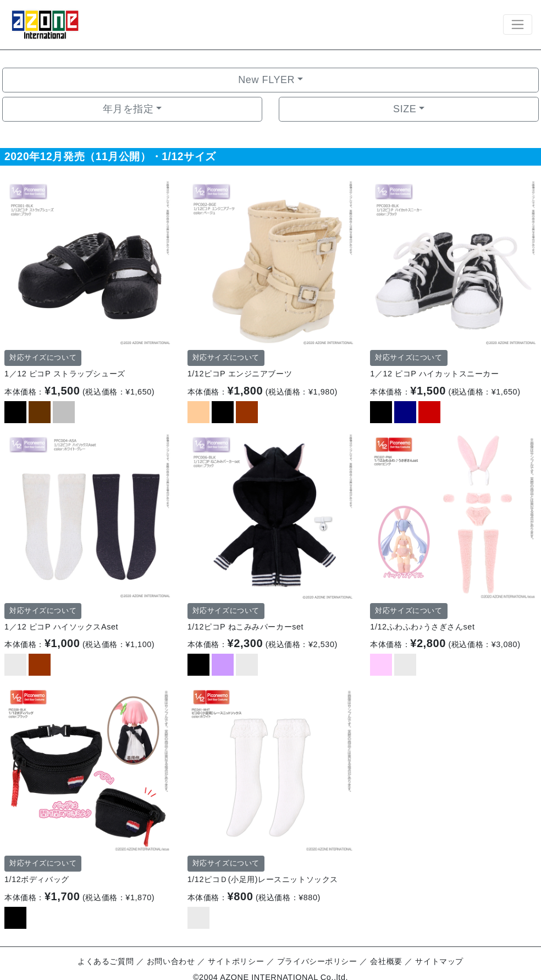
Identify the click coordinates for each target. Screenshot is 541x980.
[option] (88, 262)
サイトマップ (439, 961)
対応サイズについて (43, 358)
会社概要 (386, 961)
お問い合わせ (171, 961)
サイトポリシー (236, 961)
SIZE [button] (405, 109)
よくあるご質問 (106, 961)
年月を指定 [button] (128, 109)
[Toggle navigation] (518, 24)
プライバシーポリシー (317, 961)
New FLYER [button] (266, 80)
